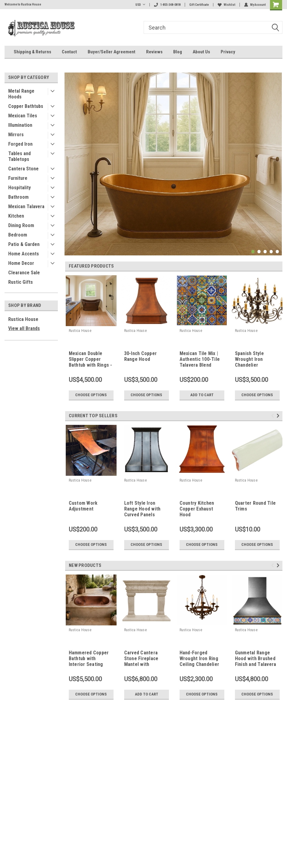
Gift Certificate (199, 5)
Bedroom (18, 235)
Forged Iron (20, 144)
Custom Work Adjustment (83, 506)
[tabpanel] (173, 164)
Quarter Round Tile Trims (256, 506)
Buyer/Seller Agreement (112, 52)
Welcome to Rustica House (23, 4)
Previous (273, 416)
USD (140, 5)
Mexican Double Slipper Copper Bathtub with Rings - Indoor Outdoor (91, 360)
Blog (178, 52)
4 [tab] (271, 252)
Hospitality (19, 188)
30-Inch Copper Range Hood (141, 356)
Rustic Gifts (21, 282)
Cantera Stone (23, 169)
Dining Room (21, 225)
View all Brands (24, 328)
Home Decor (21, 263)
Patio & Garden (24, 244)
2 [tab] (259, 252)
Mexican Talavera (26, 206)
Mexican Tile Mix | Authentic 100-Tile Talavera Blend (200, 359)
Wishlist (226, 5)
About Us (201, 52)
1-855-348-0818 (167, 5)
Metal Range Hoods (21, 94)
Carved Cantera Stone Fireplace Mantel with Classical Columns (144, 659)
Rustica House (23, 319)
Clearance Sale (24, 273)
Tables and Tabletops (19, 156)
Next (279, 416)
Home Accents (24, 254)
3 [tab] (265, 252)
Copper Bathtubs (26, 106)
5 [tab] (277, 252)
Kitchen (16, 216)
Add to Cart (202, 395)
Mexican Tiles (23, 116)
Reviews (154, 52)
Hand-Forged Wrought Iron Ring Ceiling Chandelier (199, 658)
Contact (69, 52)
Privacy (228, 52)
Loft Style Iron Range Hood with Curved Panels (142, 509)
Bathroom (18, 197)
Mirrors (16, 135)
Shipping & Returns (32, 52)
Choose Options (91, 395)
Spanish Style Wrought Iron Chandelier (249, 359)
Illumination (20, 125)
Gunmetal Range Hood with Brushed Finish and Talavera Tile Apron (256, 659)
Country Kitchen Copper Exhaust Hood (197, 509)
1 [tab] (253, 252)
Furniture (18, 178)
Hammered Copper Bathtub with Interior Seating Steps (89, 659)
